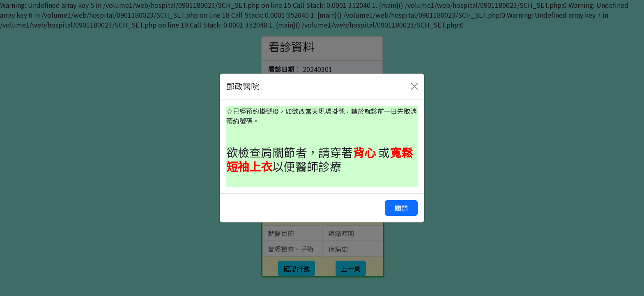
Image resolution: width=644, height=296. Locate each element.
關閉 (401, 208)
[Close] (414, 86)
